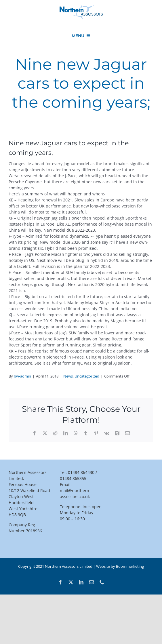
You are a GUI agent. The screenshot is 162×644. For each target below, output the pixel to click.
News (68, 376)
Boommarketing (130, 566)
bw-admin (22, 376)
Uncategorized (87, 376)
